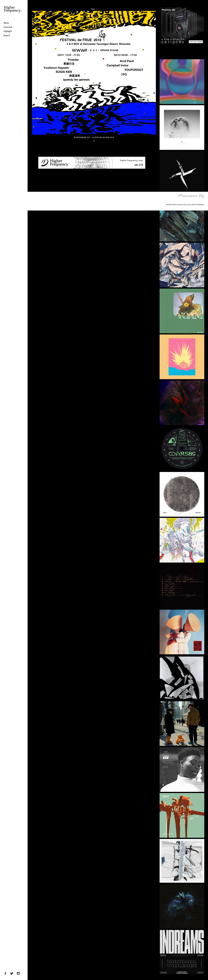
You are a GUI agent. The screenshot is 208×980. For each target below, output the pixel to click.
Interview (8, 27)
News (6, 23)
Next (94, 9)
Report (7, 35)
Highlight (8, 31)
